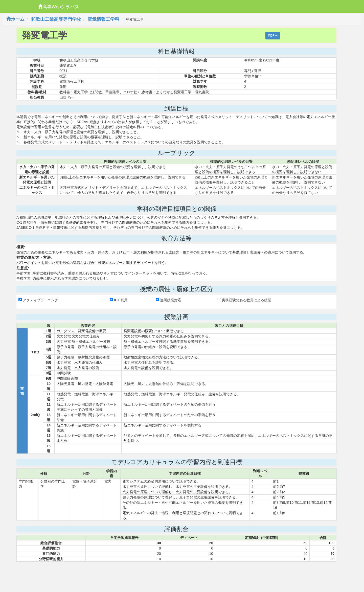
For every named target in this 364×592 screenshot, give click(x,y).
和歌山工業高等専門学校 (56, 19)
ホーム (15, 19)
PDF (273, 36)
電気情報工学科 (103, 19)
